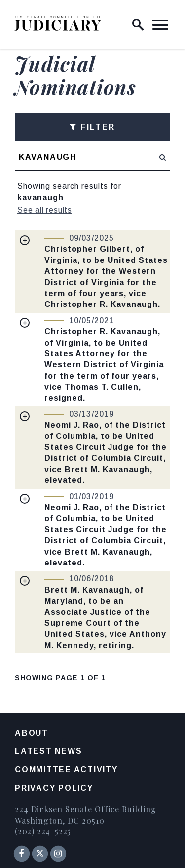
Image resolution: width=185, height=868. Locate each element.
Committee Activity (66, 769)
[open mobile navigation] (160, 25)
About (32, 733)
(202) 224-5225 (43, 831)
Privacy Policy (54, 788)
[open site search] (138, 25)
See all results (45, 210)
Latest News (48, 751)
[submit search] (163, 157)
